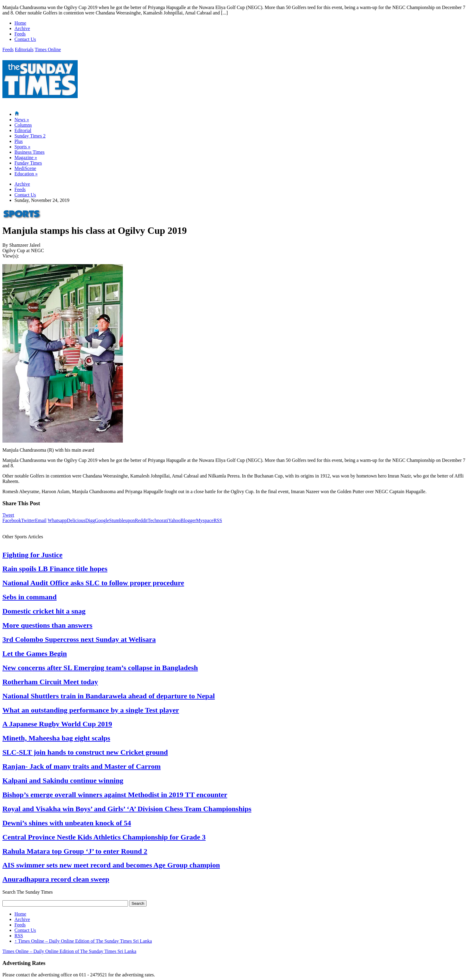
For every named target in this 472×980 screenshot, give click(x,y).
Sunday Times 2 (30, 136)
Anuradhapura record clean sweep (56, 879)
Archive (22, 28)
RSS (218, 520)
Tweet (8, 515)
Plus (19, 141)
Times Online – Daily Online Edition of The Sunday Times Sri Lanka (83, 941)
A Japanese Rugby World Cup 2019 (57, 724)
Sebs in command (29, 597)
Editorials (24, 49)
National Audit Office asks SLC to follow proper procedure (93, 583)
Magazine (26, 158)
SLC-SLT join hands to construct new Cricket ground (85, 752)
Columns (23, 125)
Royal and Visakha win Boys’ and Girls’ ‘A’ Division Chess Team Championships (127, 809)
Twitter (28, 520)
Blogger (188, 520)
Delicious (76, 520)
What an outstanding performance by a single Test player (91, 710)
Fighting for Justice (33, 555)
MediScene (25, 168)
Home (20, 23)
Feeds (20, 34)
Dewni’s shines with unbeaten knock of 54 (67, 823)
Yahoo (174, 520)
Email (41, 520)
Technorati (158, 520)
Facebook (12, 520)
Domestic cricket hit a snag (44, 611)
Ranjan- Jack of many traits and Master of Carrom (82, 766)
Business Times (29, 152)
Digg (90, 520)
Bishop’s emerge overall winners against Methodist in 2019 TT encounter (115, 795)
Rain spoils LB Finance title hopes (55, 569)
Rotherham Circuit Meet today (50, 682)
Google (102, 520)
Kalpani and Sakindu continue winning (63, 781)
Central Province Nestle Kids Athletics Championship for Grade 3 (104, 837)
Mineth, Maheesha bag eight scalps (56, 738)
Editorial (23, 130)
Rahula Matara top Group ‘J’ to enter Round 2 (75, 851)
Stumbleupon (122, 520)
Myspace (205, 520)
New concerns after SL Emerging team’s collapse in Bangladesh (100, 668)
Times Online (48, 49)
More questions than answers (47, 625)
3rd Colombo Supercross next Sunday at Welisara (79, 639)
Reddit (141, 520)
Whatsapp (57, 520)
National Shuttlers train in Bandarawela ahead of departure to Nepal (109, 696)
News (22, 120)
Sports (22, 147)
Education (26, 174)
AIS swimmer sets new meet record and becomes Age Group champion (111, 865)
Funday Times (28, 163)
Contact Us (25, 39)
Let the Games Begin (35, 654)
